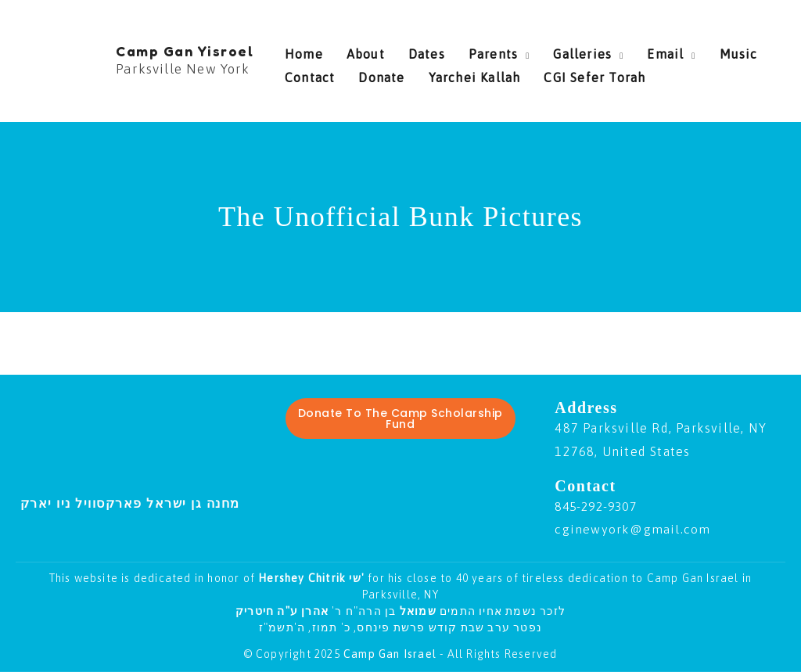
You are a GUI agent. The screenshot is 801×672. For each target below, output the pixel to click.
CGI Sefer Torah (505, 74)
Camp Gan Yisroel (185, 51)
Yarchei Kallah (393, 74)
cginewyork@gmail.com (633, 529)
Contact (752, 50)
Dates (411, 50)
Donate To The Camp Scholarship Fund (400, 419)
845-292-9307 (599, 506)
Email (626, 50)
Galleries (551, 50)
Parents (470, 50)
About (358, 50)
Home (304, 50)
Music (692, 50)
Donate (308, 74)
